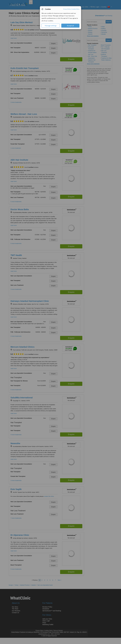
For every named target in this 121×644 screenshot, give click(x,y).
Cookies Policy (75, 9)
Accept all (70, 26)
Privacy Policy (67, 9)
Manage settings (51, 26)
